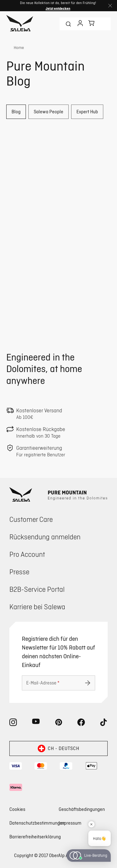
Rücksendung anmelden (45, 537)
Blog (16, 112)
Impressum (70, 823)
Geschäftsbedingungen (82, 809)
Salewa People (49, 112)
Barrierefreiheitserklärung (35, 837)
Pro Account (27, 554)
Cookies (17, 809)
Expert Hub (87, 112)
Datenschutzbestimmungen (37, 823)
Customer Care (31, 519)
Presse (19, 572)
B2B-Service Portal (37, 589)
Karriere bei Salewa (37, 607)
